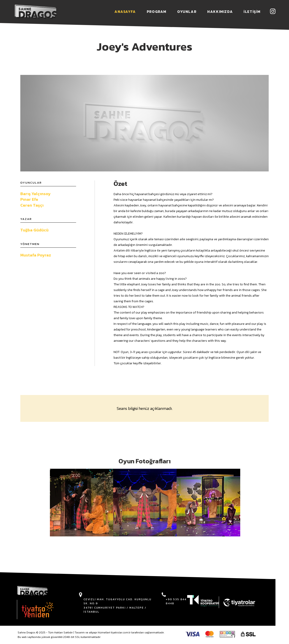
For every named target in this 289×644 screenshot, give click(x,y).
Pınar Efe (29, 199)
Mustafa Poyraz (36, 255)
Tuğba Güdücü (34, 230)
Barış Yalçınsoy (35, 194)
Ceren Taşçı (32, 205)
